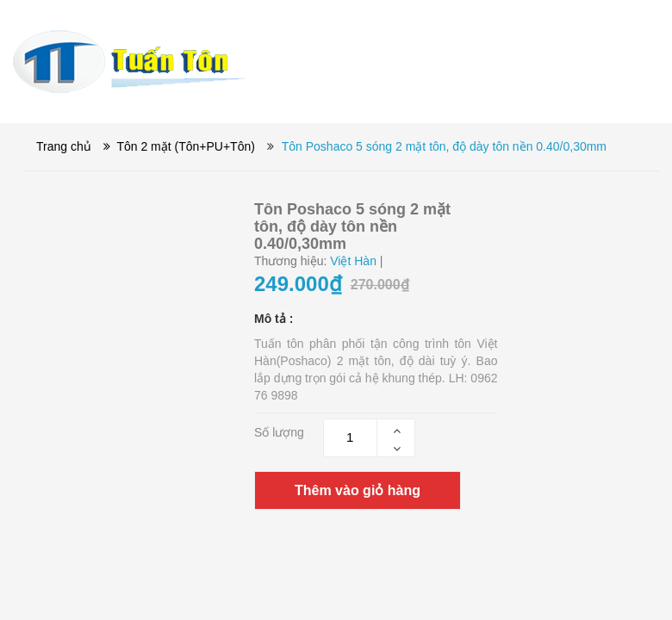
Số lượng (279, 432)
